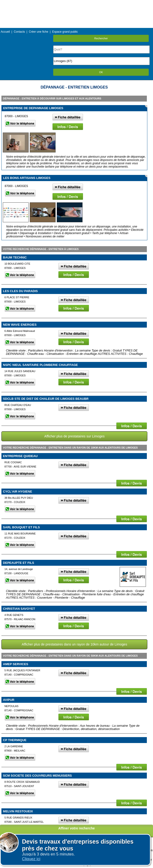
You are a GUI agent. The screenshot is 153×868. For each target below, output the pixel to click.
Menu (76, 3)
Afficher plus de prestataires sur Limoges (74, 436)
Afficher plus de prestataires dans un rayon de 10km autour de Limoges (74, 644)
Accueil (5, 32)
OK (101, 72)
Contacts (19, 32)
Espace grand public (65, 32)
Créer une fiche (39, 32)
